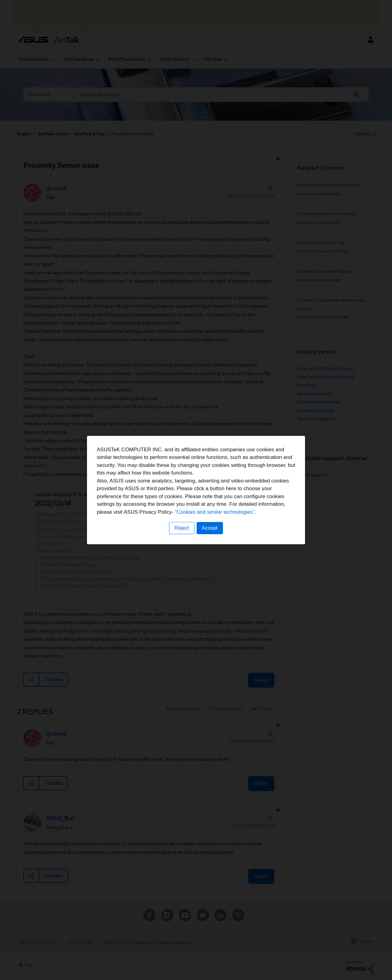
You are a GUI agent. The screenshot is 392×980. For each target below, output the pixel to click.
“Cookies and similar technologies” (215, 512)
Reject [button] (182, 528)
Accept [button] (210, 528)
